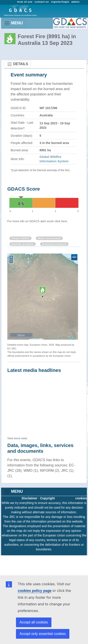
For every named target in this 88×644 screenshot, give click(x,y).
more (17, 438)
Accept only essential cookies (43, 634)
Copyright (47, 498)
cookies (81, 498)
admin (75, 2)
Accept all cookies (34, 622)
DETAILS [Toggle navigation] (18, 64)
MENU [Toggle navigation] (13, 23)
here (64, 221)
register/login (60, 2)
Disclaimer (30, 498)
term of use (25, 2)
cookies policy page (35, 591)
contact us (42, 2)
